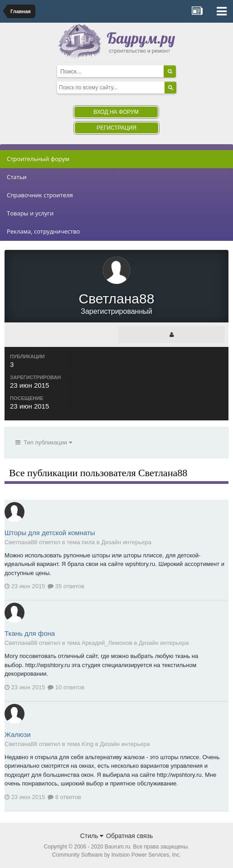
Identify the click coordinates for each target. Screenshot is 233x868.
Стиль (92, 836)
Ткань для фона (30, 633)
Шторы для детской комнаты (50, 533)
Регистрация (116, 128)
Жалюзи (18, 734)
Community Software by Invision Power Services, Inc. (116, 855)
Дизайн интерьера (126, 542)
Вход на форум (116, 112)
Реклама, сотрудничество (43, 231)
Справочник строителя (40, 195)
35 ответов (66, 586)
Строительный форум (38, 159)
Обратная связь (129, 836)
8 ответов (64, 797)
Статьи (17, 177)
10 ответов (66, 687)
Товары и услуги (30, 213)
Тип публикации (44, 442)
